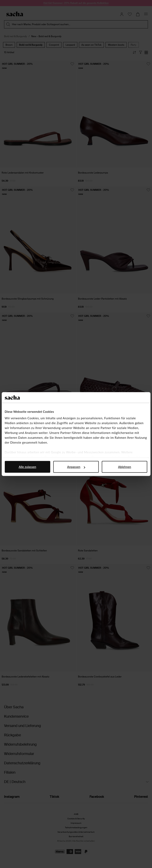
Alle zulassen (27, 467)
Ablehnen (125, 467)
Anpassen (76, 467)
